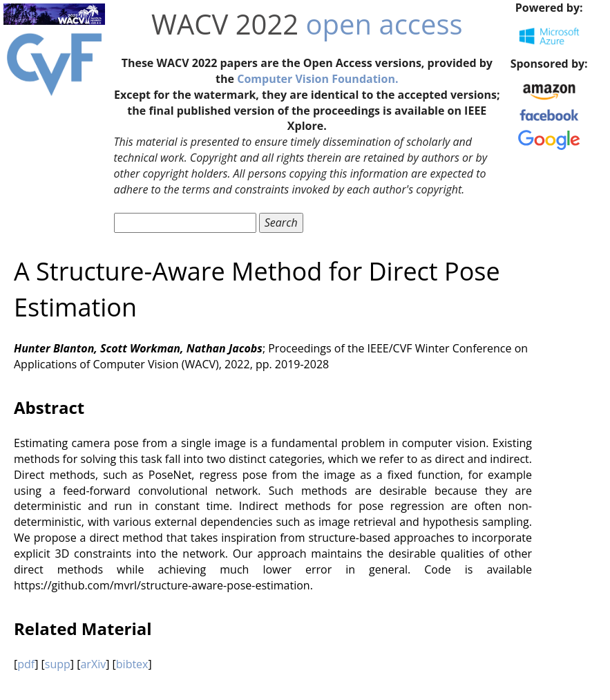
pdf (26, 664)
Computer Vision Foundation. (317, 79)
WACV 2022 (225, 24)
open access (384, 24)
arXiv (93, 664)
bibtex (132, 664)
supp (58, 664)
